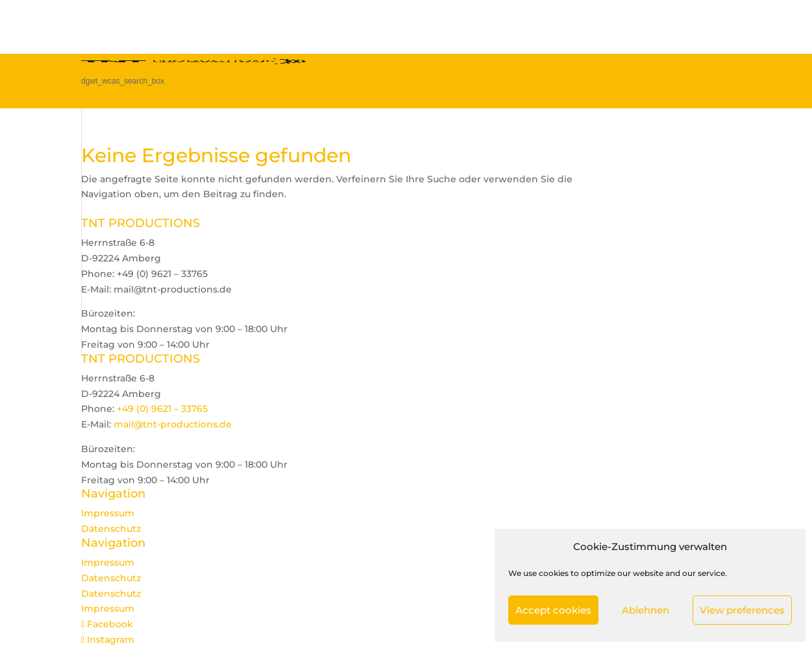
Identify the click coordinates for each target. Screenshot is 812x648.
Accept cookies (553, 610)
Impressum (108, 513)
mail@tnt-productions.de (173, 424)
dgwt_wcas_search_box (123, 81)
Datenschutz (111, 529)
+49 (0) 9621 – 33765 (162, 409)
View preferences (742, 610)
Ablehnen (646, 610)
